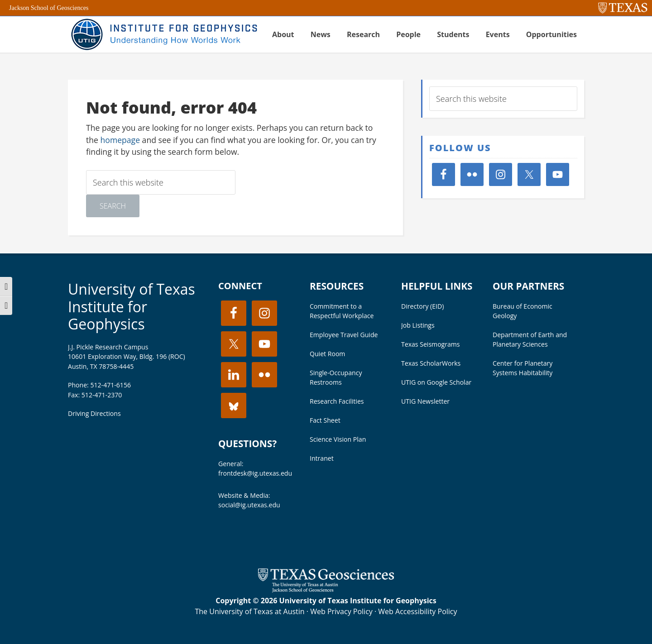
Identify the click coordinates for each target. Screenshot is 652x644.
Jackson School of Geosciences (49, 8)
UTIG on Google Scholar (436, 382)
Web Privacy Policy (341, 611)
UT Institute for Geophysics (163, 34)
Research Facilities (337, 401)
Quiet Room (327, 354)
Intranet (322, 458)
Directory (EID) (422, 306)
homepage (120, 140)
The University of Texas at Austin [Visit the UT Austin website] (249, 611)
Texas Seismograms (431, 344)
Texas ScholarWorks (431, 363)
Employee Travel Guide (344, 335)
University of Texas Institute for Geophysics (132, 306)
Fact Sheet (325, 420)
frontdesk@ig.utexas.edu (255, 473)
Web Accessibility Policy (417, 611)
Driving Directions (94, 413)
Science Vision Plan (338, 439)
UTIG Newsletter (425, 401)
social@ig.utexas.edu (249, 505)
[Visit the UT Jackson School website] (326, 590)
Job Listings (418, 325)
